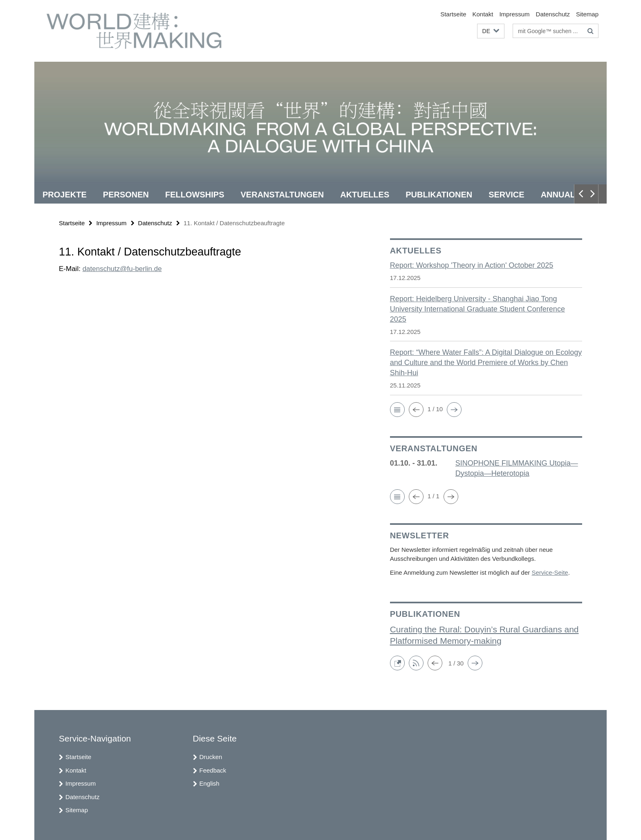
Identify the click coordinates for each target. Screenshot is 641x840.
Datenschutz (553, 14)
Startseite (453, 14)
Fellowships (195, 195)
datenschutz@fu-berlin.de (122, 269)
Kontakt (483, 14)
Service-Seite (550, 572)
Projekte (65, 195)
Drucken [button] (211, 757)
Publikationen (439, 195)
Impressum (514, 14)
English (210, 783)
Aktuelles (365, 195)
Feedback (213, 770)
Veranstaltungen (282, 195)
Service (506, 195)
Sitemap (587, 14)
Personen (126, 195)
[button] (491, 31)
